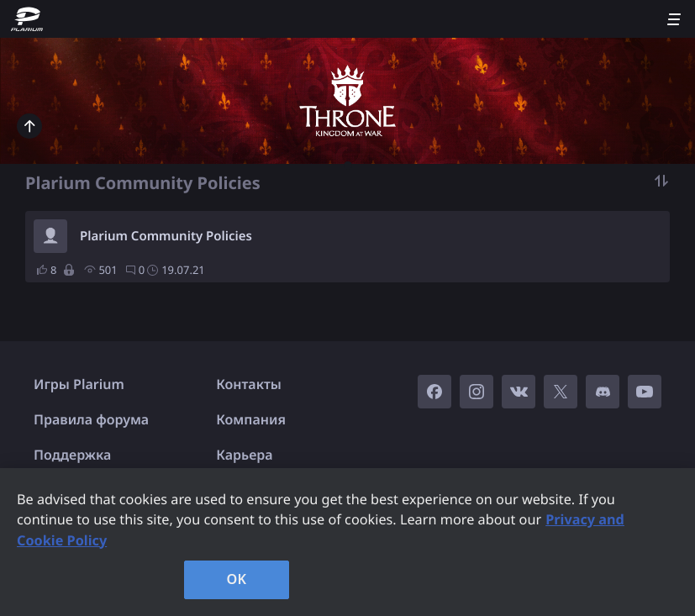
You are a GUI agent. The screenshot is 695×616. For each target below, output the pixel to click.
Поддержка (72, 455)
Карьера (244, 455)
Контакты (249, 384)
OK (237, 579)
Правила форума (91, 419)
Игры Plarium (79, 384)
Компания (251, 419)
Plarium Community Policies (166, 236)
